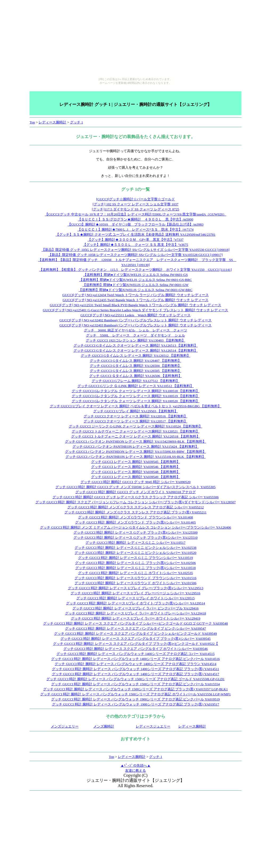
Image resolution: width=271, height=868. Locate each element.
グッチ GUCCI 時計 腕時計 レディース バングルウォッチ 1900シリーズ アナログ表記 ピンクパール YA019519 (135, 699)
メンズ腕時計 (104, 726)
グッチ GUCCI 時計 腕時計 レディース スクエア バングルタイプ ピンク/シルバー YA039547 (135, 628)
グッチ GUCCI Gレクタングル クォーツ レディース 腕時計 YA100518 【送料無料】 (135, 391)
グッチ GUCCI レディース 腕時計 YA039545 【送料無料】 (135, 462)
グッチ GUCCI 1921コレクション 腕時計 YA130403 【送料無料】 (135, 340)
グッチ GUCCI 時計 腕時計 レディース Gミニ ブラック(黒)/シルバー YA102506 (135, 563)
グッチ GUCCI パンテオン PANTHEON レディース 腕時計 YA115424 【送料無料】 (135, 447)
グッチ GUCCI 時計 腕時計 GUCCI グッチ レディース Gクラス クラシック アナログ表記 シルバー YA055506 (135, 497)
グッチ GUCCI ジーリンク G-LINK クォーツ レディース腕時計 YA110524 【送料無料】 (135, 426)
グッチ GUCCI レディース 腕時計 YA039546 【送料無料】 (135, 467)
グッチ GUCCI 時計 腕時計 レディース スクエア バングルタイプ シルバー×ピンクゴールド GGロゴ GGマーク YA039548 (135, 623)
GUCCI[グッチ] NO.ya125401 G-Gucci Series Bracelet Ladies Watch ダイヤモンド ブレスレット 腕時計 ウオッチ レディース (135, 310)
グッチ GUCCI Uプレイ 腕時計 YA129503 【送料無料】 (135, 411)
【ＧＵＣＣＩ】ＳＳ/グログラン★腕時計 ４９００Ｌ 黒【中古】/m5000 (135, 219)
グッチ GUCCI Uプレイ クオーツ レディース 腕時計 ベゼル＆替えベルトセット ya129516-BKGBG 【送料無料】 (136, 406)
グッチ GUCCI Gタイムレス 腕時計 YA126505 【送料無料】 (135, 371)
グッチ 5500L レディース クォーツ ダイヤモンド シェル (135, 335)
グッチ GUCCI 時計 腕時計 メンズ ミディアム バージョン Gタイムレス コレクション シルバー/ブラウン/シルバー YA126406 (135, 527)
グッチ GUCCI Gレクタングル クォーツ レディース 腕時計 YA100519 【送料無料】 (135, 396)
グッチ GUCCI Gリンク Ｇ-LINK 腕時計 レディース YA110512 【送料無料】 (136, 386)
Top (32, 122)
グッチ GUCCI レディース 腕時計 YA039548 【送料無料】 (135, 472)
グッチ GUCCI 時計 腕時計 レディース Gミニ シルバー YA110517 (135, 543)
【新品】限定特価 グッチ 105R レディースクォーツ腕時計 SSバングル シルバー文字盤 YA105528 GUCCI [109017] (135, 255)
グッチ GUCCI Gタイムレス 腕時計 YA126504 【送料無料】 (135, 366)
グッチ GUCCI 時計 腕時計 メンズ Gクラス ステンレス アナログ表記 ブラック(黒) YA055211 (135, 512)
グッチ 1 (77, 122)
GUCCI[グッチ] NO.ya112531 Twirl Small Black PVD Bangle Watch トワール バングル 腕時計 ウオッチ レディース (135, 305)
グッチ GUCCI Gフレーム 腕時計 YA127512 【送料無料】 (135, 381)
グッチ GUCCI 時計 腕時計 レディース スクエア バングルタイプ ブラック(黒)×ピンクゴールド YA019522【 (135, 644)
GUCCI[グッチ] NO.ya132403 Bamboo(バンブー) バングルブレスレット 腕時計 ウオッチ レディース (135, 325)
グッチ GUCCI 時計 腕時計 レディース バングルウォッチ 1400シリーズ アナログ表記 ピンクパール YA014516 (135, 659)
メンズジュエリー (65, 726)
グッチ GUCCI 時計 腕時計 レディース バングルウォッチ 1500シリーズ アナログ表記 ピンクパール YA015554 (135, 684)
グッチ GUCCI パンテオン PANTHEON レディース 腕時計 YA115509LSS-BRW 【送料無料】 (135, 452)
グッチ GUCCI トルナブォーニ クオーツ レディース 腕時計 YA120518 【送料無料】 (135, 436)
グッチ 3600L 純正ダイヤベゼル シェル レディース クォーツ (135, 330)
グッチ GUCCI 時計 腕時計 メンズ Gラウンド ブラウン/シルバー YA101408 (135, 517)
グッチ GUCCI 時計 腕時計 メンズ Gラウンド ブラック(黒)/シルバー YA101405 (135, 522)
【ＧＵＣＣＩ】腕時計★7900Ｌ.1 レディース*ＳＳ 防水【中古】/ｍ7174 (135, 229)
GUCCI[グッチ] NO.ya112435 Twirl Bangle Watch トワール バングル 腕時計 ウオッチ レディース (135, 300)
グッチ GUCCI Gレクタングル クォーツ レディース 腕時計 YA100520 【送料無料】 (135, 401)
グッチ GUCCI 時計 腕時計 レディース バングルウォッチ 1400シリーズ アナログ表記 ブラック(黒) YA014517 (136, 674)
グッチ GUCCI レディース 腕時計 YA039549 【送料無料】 (135, 477)
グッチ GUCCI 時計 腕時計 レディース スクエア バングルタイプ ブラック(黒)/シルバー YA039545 (135, 639)
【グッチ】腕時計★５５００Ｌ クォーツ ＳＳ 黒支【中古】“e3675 (135, 245)
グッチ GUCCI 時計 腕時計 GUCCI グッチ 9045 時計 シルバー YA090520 (135, 482)
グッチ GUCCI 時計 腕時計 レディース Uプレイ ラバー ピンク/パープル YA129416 (135, 608)
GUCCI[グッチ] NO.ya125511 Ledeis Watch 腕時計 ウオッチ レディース (135, 315)
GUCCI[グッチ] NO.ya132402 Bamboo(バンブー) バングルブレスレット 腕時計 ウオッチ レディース (135, 320)
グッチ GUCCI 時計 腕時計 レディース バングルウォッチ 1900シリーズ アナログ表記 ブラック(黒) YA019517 (136, 704)
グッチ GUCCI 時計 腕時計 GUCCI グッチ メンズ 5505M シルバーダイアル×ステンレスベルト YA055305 (135, 487)
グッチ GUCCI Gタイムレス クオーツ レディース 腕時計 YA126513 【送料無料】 (136, 345)
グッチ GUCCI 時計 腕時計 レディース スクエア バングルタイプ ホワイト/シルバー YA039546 (135, 649)
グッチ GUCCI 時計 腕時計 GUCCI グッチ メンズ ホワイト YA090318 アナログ (135, 492)
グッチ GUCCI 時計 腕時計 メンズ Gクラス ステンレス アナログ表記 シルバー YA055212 (135, 507)
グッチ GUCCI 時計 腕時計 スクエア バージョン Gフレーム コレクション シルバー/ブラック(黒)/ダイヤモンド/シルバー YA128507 (136, 502)
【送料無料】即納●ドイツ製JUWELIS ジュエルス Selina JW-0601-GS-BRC (135, 280)
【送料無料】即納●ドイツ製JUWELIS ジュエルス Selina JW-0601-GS (135, 275)
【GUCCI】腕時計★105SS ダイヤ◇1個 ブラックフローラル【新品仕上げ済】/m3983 (136, 224)
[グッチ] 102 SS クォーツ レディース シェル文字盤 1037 (135, 204)
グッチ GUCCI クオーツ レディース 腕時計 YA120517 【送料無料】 (135, 421)
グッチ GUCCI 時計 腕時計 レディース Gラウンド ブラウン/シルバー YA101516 (135, 578)
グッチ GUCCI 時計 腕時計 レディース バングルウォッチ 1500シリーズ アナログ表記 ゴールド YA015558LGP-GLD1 (135, 679)
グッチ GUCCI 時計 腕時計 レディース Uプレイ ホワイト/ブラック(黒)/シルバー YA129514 (135, 603)
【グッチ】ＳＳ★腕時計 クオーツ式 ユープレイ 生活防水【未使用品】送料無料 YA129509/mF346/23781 (136, 234)
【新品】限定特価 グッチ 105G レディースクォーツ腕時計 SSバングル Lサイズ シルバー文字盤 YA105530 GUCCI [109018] (135, 250)
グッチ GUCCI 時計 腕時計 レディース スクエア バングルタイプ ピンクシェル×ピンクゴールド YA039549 (135, 634)
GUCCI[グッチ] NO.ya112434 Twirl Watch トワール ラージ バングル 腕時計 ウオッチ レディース (135, 295)
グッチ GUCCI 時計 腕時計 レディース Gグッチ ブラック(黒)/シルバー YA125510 (135, 537)
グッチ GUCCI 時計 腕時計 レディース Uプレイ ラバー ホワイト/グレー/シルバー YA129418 (135, 613)
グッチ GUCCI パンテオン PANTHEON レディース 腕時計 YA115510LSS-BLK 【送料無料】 (136, 457)
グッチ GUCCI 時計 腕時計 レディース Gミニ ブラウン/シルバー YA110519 (135, 558)
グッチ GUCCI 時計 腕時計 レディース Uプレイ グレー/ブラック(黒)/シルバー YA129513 (136, 588)
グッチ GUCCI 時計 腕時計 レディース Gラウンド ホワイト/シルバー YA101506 (135, 583)
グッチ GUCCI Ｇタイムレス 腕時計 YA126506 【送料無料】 (135, 376)
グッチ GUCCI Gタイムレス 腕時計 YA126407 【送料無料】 (135, 361)
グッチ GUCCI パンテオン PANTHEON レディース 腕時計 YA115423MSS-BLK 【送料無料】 (135, 441)
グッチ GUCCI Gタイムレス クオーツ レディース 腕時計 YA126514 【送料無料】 (136, 350)
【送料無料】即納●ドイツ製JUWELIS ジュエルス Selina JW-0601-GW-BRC (135, 290)
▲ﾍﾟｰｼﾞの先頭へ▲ (136, 765)
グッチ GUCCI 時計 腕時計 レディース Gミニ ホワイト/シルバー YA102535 (135, 573)
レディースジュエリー (153, 726)
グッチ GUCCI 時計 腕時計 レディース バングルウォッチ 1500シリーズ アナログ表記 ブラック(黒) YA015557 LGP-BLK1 (135, 689)
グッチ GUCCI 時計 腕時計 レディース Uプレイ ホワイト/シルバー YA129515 (136, 598)
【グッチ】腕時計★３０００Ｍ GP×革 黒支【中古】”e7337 (136, 240)
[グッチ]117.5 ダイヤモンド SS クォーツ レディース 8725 (135, 209)
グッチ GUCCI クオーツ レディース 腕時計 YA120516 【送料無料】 (135, 416)
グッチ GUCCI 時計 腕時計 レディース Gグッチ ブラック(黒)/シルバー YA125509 (135, 532)
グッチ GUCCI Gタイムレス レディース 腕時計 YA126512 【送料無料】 (135, 356)
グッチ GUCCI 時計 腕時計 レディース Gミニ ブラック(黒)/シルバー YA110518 (136, 568)
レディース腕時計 (52, 122)
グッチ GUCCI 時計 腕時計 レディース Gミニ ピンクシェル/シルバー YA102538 (135, 548)
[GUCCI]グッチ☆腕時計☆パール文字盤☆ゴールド (135, 199)
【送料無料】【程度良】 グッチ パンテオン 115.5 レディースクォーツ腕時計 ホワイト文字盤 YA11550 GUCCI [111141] (135, 270)
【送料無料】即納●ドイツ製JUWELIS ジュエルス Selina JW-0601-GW (135, 285)
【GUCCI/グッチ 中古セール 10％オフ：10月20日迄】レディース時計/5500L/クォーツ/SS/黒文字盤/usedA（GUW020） (135, 214)
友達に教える (135, 771)
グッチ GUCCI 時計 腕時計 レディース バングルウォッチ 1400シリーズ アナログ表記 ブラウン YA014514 (135, 664)
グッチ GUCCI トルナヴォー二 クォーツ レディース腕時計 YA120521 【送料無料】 (135, 431)
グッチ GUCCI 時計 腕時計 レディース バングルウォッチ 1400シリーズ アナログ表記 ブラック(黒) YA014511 (135, 669)
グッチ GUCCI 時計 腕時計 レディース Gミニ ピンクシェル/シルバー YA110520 (135, 553)
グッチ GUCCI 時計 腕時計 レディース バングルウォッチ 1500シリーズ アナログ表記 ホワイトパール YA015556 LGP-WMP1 (135, 694)
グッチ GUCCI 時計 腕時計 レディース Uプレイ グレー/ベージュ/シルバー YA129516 (135, 593)
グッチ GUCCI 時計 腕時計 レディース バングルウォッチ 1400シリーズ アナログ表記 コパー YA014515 (135, 654)
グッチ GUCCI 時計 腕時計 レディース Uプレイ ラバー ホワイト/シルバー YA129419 (136, 618)
